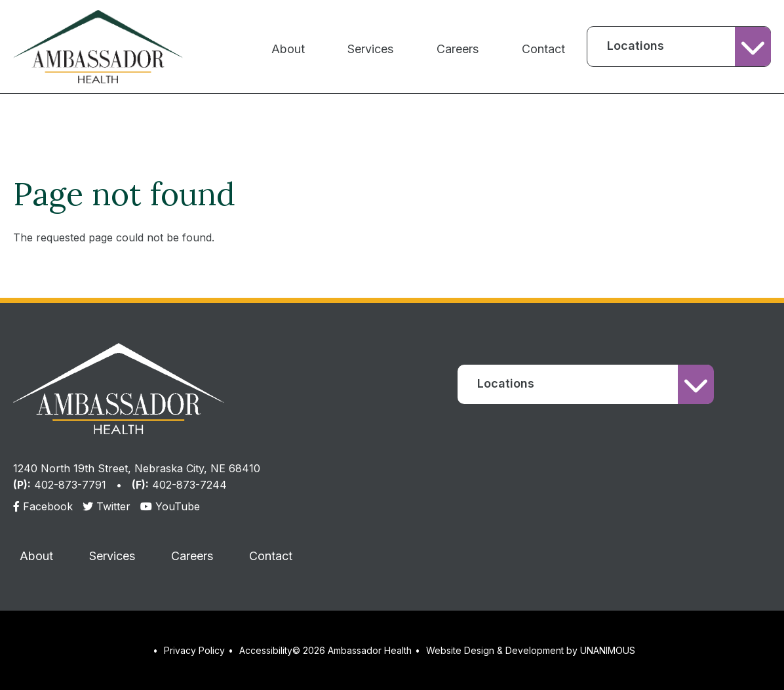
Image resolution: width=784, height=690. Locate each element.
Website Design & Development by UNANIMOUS (531, 650)
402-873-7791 (70, 485)
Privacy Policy (194, 650)
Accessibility (266, 650)
